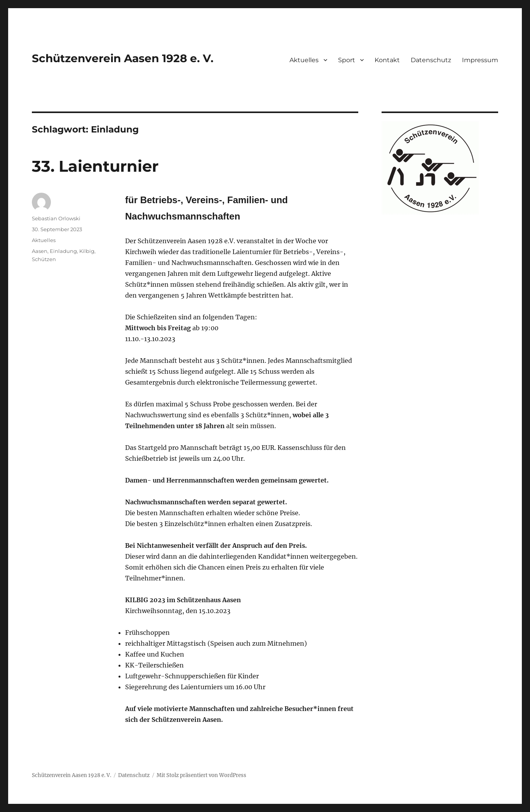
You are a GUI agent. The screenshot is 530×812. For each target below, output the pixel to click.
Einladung (63, 251)
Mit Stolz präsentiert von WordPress (201, 775)
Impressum (480, 60)
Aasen (40, 251)
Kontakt (387, 60)
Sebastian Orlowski (56, 218)
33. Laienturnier (95, 166)
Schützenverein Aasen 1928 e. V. (123, 58)
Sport (347, 60)
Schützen (44, 259)
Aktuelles (304, 60)
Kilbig (87, 251)
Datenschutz (431, 60)
